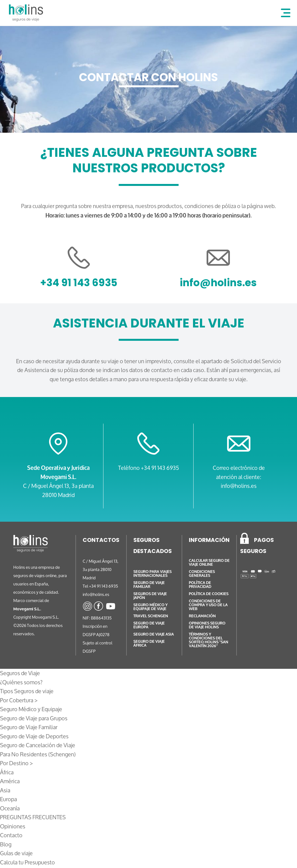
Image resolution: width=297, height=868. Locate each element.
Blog (6, 844)
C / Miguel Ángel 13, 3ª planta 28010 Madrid (58, 490)
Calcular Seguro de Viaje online (209, 563)
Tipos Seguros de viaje (27, 691)
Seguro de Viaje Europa (149, 625)
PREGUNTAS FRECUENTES (33, 817)
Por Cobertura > (19, 700)
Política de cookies (209, 594)
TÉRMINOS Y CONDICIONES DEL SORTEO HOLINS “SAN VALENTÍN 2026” (209, 640)
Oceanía (10, 808)
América (10, 781)
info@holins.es (218, 284)
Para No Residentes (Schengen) (38, 754)
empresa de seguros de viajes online (37, 571)
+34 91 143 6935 (79, 284)
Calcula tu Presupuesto (27, 862)
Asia (5, 790)
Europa (8, 799)
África (7, 772)
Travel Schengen (151, 616)
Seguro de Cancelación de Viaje (38, 745)
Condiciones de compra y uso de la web (208, 605)
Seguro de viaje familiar (149, 585)
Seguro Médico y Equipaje (31, 709)
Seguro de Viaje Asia (154, 634)
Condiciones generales (202, 574)
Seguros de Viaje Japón (150, 596)
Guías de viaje (16, 853)
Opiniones (13, 826)
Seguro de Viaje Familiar (29, 727)
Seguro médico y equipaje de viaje (150, 607)
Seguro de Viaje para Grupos (34, 718)
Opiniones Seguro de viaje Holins (207, 625)
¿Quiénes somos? (21, 682)
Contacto (11, 835)
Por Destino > (16, 763)
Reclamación (202, 616)
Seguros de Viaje (20, 673)
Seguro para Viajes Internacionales (153, 574)
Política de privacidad (200, 585)
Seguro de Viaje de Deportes (34, 736)
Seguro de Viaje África (149, 643)
